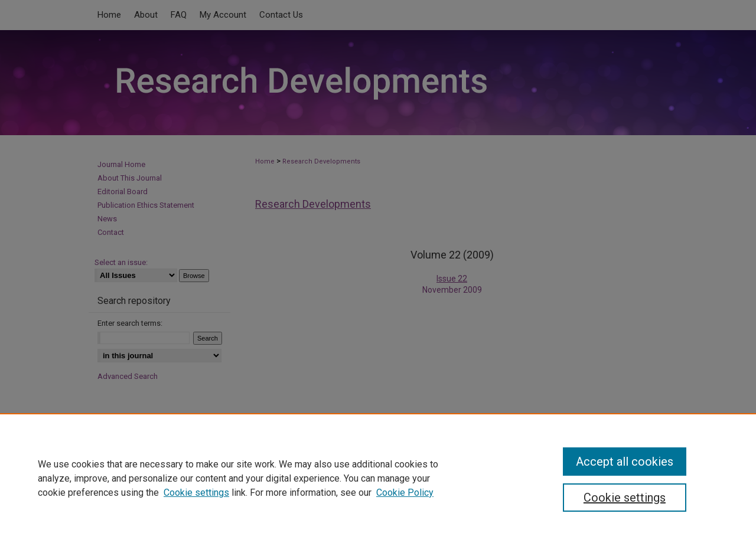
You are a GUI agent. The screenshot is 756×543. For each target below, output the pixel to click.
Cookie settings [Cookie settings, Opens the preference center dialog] (625, 498)
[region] (378, 478)
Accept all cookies (625, 462)
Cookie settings (196, 493)
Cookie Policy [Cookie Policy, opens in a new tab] (405, 493)
